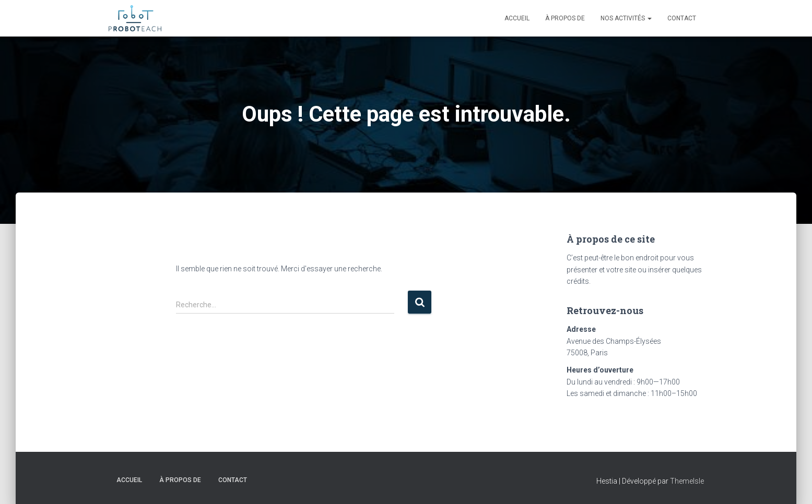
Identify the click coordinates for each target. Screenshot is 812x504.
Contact (682, 18)
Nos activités (626, 18)
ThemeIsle (687, 481)
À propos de (565, 18)
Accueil (517, 18)
